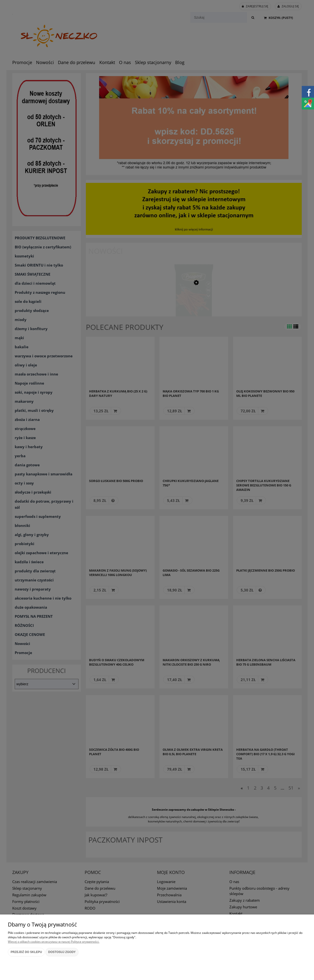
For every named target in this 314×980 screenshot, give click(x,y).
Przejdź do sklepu (26, 952)
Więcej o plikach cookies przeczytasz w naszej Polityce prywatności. (54, 942)
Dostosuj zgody (62, 952)
